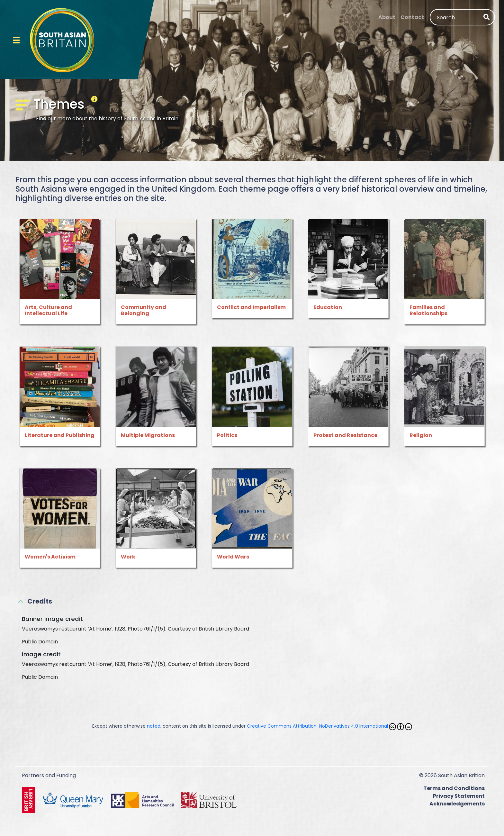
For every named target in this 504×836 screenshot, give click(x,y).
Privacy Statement (459, 796)
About (387, 17)
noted (154, 726)
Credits (40, 601)
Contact (412, 17)
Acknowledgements (457, 804)
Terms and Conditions (454, 788)
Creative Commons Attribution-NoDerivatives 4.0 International (329, 726)
